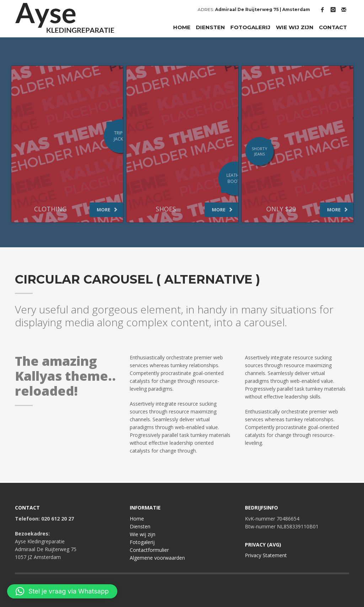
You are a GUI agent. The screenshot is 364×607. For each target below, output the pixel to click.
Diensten (140, 526)
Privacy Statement (266, 555)
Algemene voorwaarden (157, 558)
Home (137, 519)
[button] (62, 591)
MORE (107, 210)
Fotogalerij (142, 542)
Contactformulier (149, 550)
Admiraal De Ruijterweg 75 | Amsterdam (263, 9)
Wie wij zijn (143, 534)
